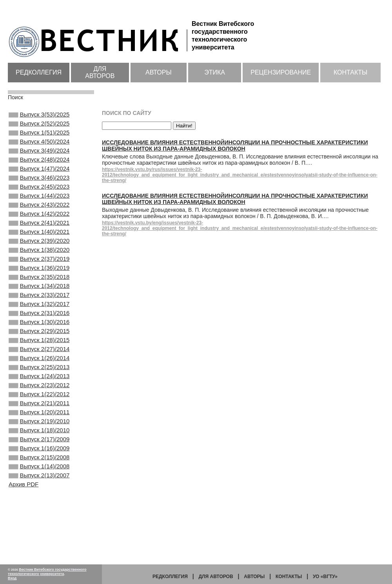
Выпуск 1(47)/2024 (39, 179)
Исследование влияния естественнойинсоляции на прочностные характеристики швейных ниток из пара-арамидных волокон (235, 146)
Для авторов (100, 72)
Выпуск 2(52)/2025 (39, 126)
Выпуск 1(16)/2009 (39, 507)
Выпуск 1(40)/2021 (39, 253)
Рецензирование (281, 72)
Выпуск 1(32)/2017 (39, 338)
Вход (12, 578)
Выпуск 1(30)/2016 (39, 359)
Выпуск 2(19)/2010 (39, 475)
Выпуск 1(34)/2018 (39, 317)
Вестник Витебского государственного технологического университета (47, 572)
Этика (215, 72)
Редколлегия (39, 72)
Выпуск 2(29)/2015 (39, 369)
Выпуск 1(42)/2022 (39, 232)
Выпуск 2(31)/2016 (39, 348)
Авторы (159, 72)
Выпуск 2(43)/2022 (39, 221)
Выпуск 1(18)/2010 (39, 486)
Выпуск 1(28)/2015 (39, 380)
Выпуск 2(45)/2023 (39, 200)
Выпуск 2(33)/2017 (39, 327)
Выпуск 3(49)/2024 (39, 158)
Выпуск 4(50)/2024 (39, 147)
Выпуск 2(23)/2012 (39, 433)
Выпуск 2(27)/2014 (39, 391)
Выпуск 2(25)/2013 (39, 412)
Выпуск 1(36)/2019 (39, 295)
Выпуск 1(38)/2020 (39, 274)
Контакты (350, 72)
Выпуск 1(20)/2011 (39, 465)
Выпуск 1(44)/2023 (39, 211)
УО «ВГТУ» (325, 577)
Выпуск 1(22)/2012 (39, 444)
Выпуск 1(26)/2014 (39, 401)
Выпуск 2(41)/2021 (39, 242)
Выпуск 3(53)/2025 (39, 115)
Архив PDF (24, 549)
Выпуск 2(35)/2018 (39, 306)
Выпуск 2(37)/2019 (39, 285)
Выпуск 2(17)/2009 (39, 497)
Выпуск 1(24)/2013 (39, 422)
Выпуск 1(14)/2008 (39, 528)
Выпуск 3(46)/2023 (39, 189)
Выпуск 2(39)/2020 (39, 264)
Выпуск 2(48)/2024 (39, 168)
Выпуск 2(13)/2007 (39, 539)
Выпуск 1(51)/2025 (39, 136)
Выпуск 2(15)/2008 (39, 518)
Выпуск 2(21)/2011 (39, 454)
